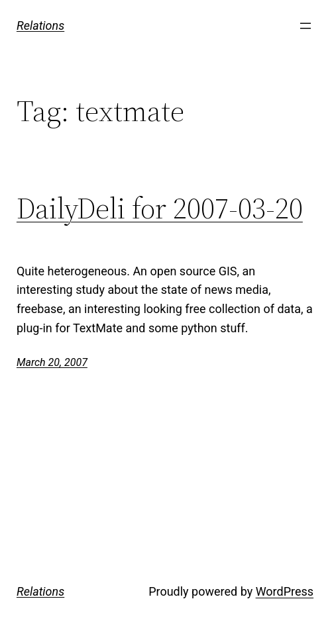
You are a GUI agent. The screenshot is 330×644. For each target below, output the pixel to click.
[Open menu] (305, 26)
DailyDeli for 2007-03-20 (160, 209)
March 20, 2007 (52, 362)
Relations (40, 25)
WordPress (285, 591)
